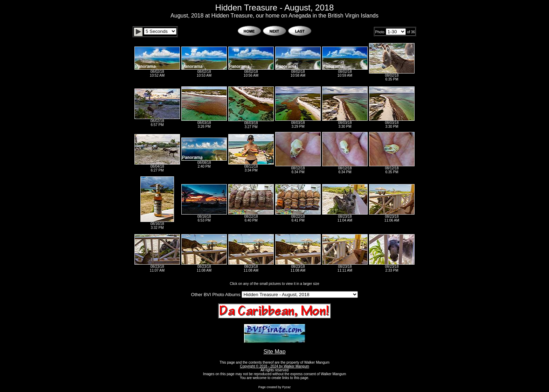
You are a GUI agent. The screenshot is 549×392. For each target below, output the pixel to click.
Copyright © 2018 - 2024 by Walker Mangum (274, 366)
